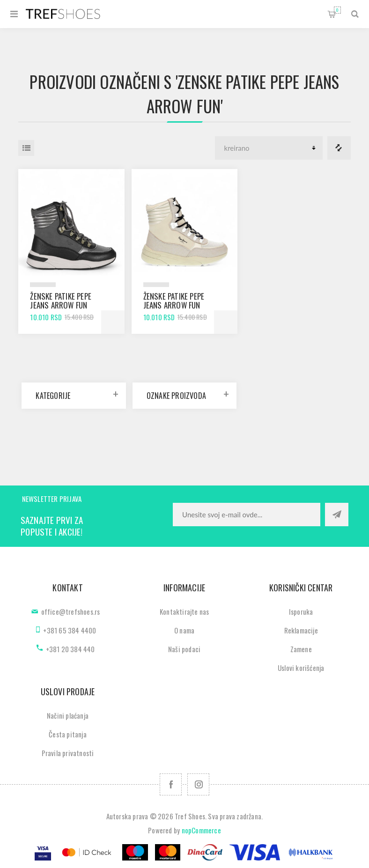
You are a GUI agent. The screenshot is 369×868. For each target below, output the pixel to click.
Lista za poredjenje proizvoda (339, 148)
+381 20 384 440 (70, 649)
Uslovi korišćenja (301, 668)
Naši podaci (184, 649)
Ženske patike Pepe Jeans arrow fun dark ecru (174, 305)
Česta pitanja (68, 734)
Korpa (337, 10)
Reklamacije (301, 630)
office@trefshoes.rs (71, 611)
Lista (26, 148)
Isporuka (301, 611)
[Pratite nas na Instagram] (198, 784)
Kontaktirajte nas (184, 611)
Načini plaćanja (68, 715)
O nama (184, 630)
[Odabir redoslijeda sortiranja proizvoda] (269, 148)
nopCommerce (201, 830)
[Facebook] (171, 784)
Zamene (301, 649)
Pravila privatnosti (68, 753)
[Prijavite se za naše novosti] (247, 515)
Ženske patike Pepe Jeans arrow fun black (61, 305)
